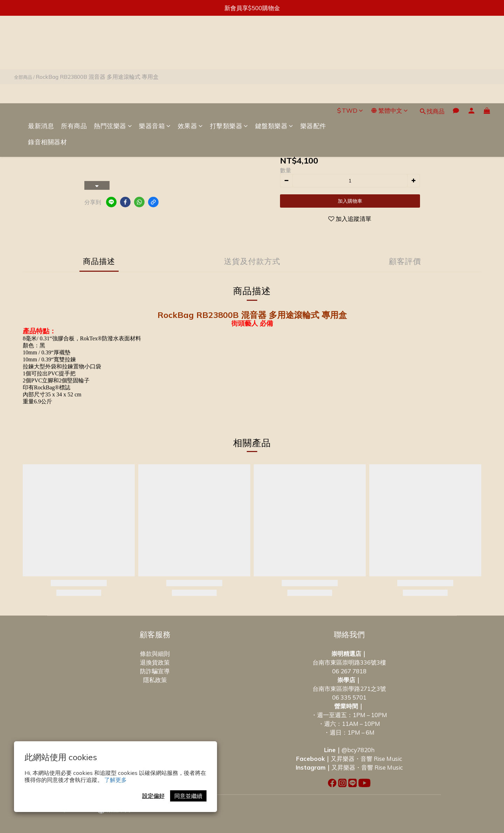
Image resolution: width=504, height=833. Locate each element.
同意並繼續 (188, 796)
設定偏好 (153, 796)
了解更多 (115, 780)
